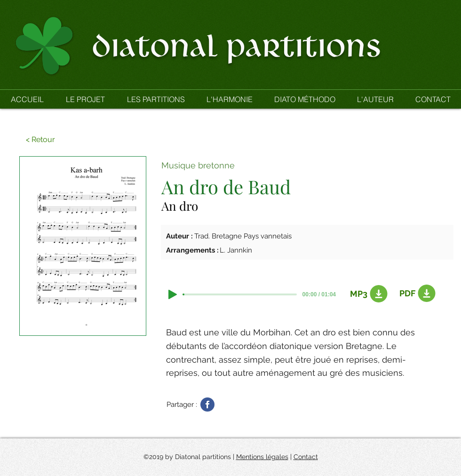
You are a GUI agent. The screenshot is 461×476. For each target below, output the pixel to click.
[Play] (173, 294)
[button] (155, 99)
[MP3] (366, 294)
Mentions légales (262, 457)
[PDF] (416, 294)
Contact (306, 457)
